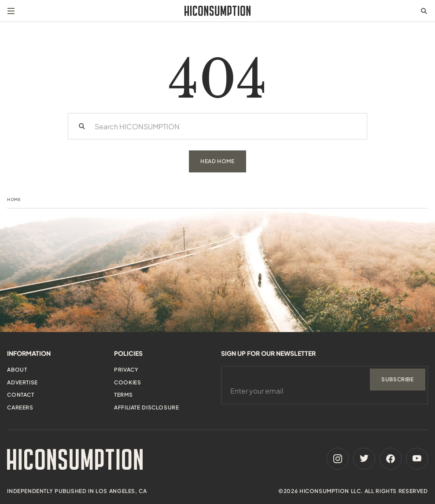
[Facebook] (391, 459)
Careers (20, 407)
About (17, 370)
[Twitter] (364, 459)
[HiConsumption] (217, 11)
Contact (20, 395)
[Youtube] (417, 459)
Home (14, 199)
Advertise (22, 382)
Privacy (126, 370)
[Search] (82, 126)
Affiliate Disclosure (146, 407)
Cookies (127, 382)
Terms (123, 395)
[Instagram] (338, 459)
